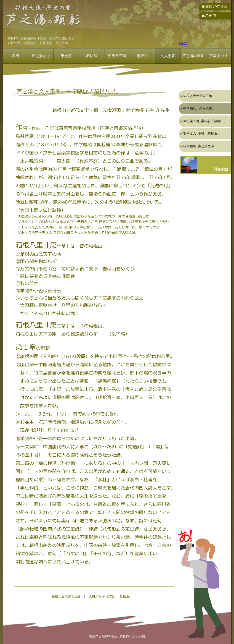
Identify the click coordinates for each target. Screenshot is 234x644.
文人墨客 (168, 56)
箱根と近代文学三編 (66, 597)
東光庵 (66, 56)
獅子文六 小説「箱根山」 (202, 134)
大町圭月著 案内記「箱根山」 (111, 597)
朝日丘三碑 (117, 56)
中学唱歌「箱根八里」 (199, 109)
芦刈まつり (218, 56)
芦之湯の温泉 (193, 56)
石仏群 (92, 56)
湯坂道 (142, 56)
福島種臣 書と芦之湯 (199, 146)
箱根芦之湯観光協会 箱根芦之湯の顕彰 (117, 637)
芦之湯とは (41, 56)
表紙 (16, 56)
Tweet (183, 43)
